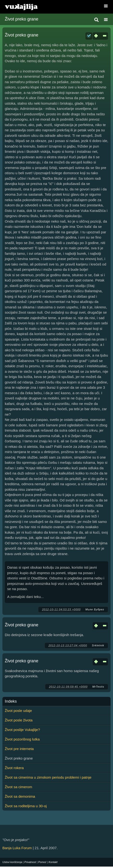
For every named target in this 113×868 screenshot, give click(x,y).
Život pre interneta (19, 749)
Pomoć (42, 862)
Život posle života (19, 720)
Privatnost (30, 862)
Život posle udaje (18, 711)
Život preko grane (22, 35)
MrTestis (98, 687)
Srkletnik (98, 645)
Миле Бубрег (95, 609)
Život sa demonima (20, 796)
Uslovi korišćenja (12, 862)
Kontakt (53, 862)
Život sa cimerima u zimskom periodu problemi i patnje (48, 777)
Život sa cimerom (18, 787)
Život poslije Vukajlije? (22, 730)
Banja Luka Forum (17, 848)
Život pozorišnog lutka (22, 739)
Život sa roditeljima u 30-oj (26, 806)
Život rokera (14, 768)
